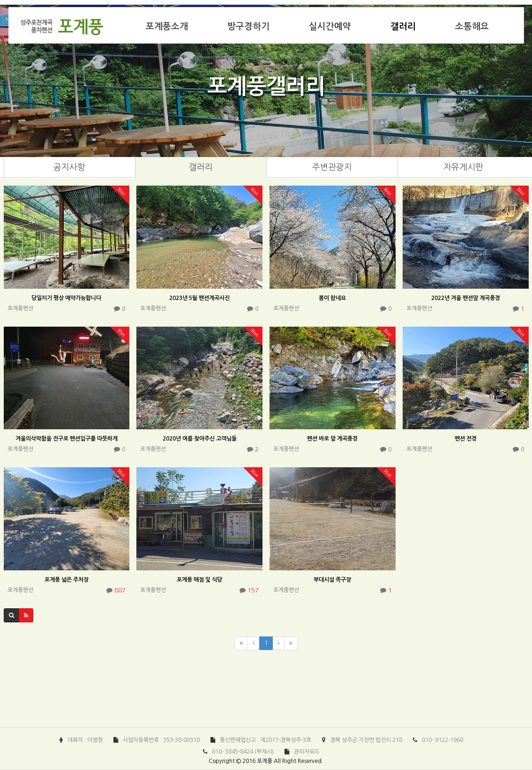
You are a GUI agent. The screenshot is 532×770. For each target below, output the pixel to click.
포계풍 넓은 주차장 (67, 580)
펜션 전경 (466, 439)
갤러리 (403, 26)
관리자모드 (307, 752)
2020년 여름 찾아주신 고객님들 (200, 439)
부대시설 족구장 (332, 580)
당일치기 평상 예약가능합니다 (66, 298)
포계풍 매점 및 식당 (199, 580)
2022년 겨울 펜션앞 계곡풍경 (466, 298)
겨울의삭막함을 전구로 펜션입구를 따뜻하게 (67, 439)
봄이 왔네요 (332, 298)
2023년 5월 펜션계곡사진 (199, 298)
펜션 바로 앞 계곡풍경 (332, 439)
